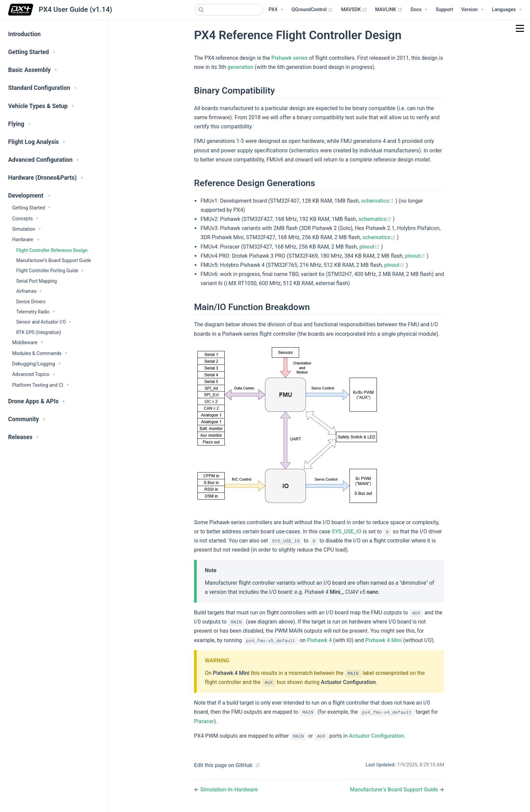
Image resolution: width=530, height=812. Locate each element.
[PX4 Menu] (276, 10)
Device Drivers (31, 302)
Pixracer (204, 721)
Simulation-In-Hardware (229, 790)
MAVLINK (389, 10)
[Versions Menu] (472, 10)
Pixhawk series (290, 58)
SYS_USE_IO (346, 531)
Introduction (24, 34)
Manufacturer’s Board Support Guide (54, 260)
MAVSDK (354, 10)
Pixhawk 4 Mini (383, 640)
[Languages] (507, 10)
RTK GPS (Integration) (39, 332)
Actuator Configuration (348, 682)
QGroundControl (312, 10)
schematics (378, 201)
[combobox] (229, 10)
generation (240, 67)
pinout (370, 247)
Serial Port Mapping (37, 281)
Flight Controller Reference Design (52, 250)
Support (444, 10)
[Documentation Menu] (419, 10)
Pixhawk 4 (319, 640)
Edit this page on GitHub (223, 765)
